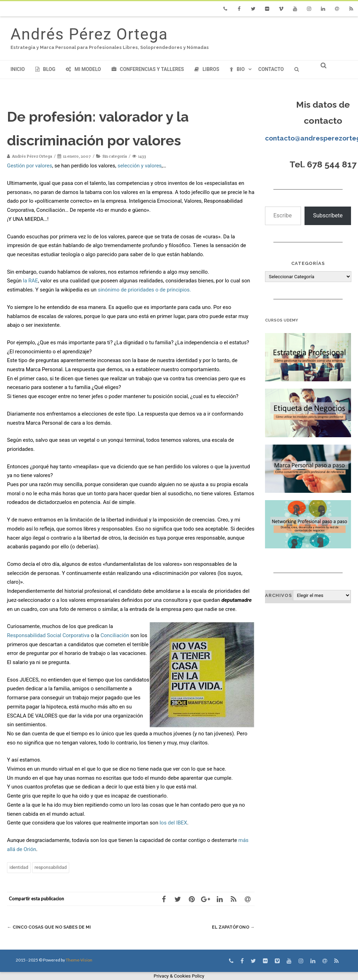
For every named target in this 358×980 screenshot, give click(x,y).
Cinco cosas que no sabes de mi (50, 927)
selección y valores (139, 166)
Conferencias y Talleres (148, 69)
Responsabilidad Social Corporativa (48, 635)
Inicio (18, 69)
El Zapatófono (232, 927)
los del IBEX (173, 823)
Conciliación (115, 635)
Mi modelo (83, 69)
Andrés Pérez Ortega (89, 34)
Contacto (271, 69)
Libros (207, 69)
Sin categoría (115, 156)
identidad (19, 867)
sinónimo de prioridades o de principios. (144, 290)
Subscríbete (328, 215)
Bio (237, 69)
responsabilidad (51, 867)
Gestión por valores (30, 166)
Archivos (278, 595)
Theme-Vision (79, 960)
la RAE (31, 281)
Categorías (308, 263)
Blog (45, 69)
